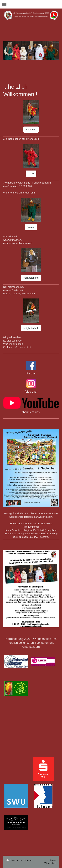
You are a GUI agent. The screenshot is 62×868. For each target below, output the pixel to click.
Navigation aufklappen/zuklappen (31, 4)
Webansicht (50, 863)
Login (53, 860)
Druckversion (15, 860)
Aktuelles (31, 129)
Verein (31, 227)
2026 (31, 173)
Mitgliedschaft (31, 328)
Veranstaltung (31, 278)
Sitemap (28, 860)
